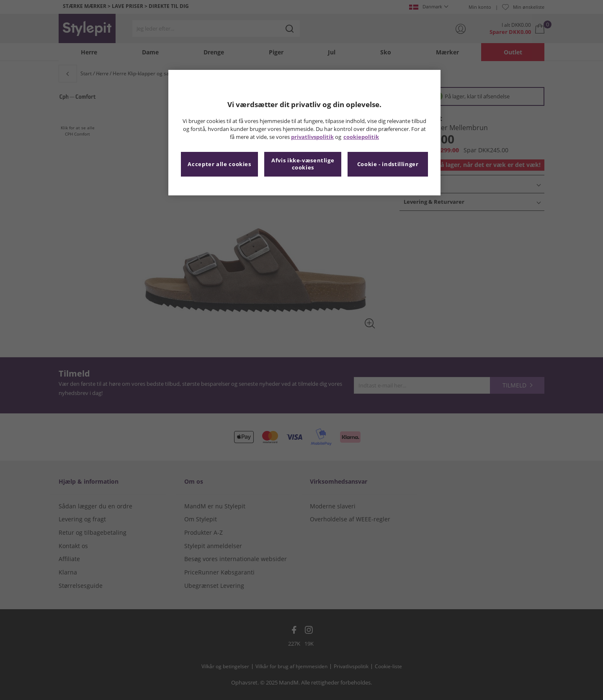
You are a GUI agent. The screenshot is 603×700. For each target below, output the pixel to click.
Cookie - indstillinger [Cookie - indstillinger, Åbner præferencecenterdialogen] (388, 164)
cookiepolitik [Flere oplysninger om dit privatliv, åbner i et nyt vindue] (361, 137)
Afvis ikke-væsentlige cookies (303, 164)
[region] (304, 133)
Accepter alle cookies (219, 164)
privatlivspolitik (312, 137)
